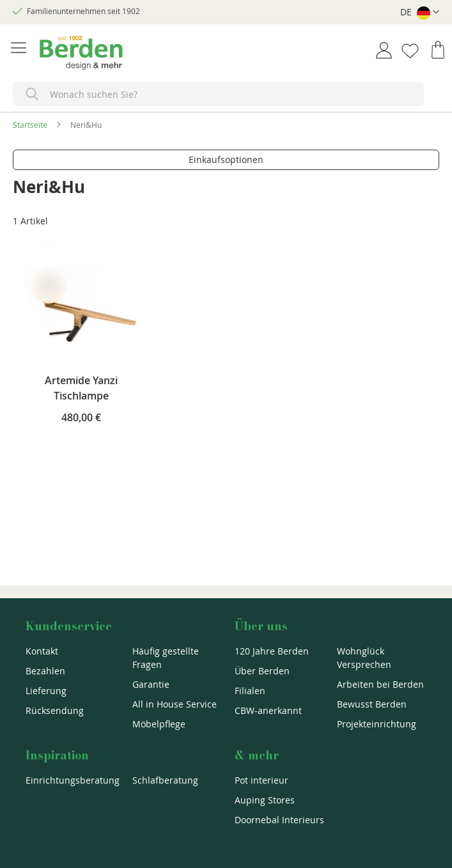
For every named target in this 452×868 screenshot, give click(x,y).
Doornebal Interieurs (279, 820)
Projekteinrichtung (377, 724)
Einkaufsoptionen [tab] (226, 159)
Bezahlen (45, 671)
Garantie (151, 684)
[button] (420, 12)
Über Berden (262, 671)
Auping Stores (265, 800)
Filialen (250, 691)
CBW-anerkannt (268, 710)
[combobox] (218, 94)
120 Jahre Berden (272, 651)
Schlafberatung (165, 780)
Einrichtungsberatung (73, 780)
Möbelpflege (159, 724)
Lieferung (46, 691)
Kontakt (42, 651)
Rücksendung (55, 710)
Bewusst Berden (372, 704)
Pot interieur (261, 780)
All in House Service (175, 704)
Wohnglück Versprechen (364, 658)
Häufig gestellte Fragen (166, 658)
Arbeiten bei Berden (380, 684)
